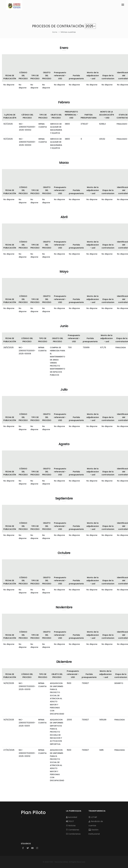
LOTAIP (93, 817)
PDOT (70, 821)
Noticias (71, 826)
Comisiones (73, 830)
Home (55, 32)
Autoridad (72, 817)
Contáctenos (73, 834)
